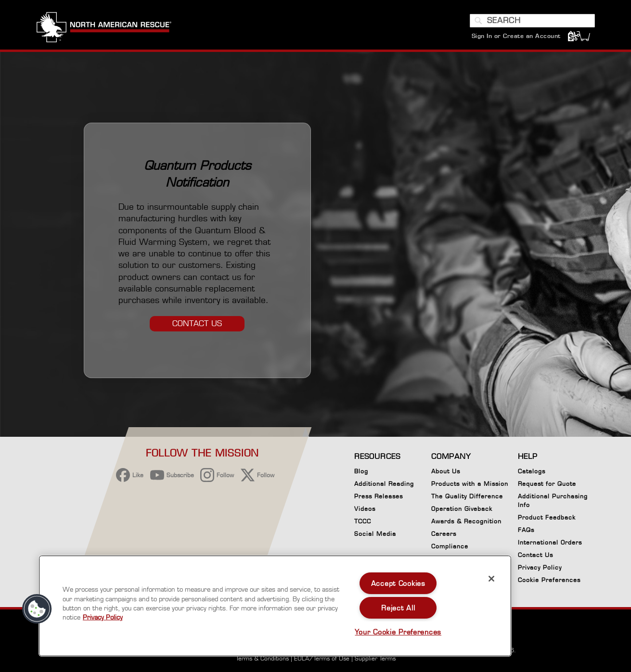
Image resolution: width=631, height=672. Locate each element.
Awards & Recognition (466, 521)
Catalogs (532, 471)
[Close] (491, 579)
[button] (37, 609)
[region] (275, 606)
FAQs (526, 530)
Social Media (375, 534)
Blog (361, 471)
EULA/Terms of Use (322, 658)
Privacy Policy (540, 567)
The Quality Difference (467, 496)
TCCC (363, 521)
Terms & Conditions (262, 658)
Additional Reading (384, 484)
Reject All (398, 608)
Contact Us (535, 555)
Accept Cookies (398, 583)
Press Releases (379, 496)
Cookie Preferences (549, 582)
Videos (365, 509)
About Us (446, 471)
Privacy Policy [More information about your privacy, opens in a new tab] (103, 617)
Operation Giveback (462, 509)
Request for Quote (547, 484)
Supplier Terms (375, 658)
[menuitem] (219, 29)
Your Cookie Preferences (398, 632)
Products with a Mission (470, 484)
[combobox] (532, 21)
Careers (444, 534)
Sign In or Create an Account (516, 36)
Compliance (450, 546)
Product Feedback (547, 517)
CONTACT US (197, 323)
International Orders (550, 542)
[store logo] (104, 28)
